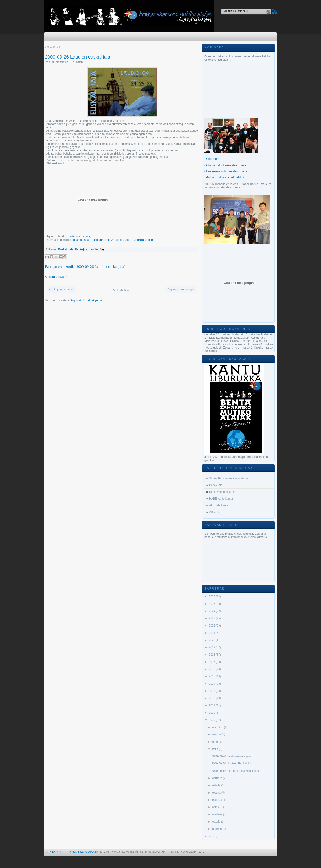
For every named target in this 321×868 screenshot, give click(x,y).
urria (215, 742)
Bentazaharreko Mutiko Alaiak (70, 852)
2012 (212, 698)
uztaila (217, 785)
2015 (212, 676)
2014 (212, 684)
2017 (212, 662)
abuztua (218, 778)
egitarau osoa (80, 240)
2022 (212, 626)
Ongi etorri (213, 159)
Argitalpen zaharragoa (181, 289)
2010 (212, 713)
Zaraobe (117, 240)
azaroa (217, 734)
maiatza (217, 800)
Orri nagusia (121, 290)
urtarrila (217, 829)
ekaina (217, 793)
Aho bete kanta (219, 505)
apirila (216, 807)
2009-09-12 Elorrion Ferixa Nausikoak (235, 771)
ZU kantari (216, 512)
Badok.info (216, 485)
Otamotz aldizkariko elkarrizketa (226, 165)
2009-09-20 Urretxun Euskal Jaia (232, 764)
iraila (216, 749)
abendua (218, 727)
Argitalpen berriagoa (62, 289)
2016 (212, 669)
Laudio (93, 249)
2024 (212, 611)
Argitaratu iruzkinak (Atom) (87, 300)
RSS (275, 12)
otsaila (217, 822)
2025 (212, 604)
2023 (212, 618)
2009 (212, 720)
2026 (212, 597)
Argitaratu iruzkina (56, 277)
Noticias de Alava (79, 237)
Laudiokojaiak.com (142, 240)
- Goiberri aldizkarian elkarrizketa (225, 178)
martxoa (218, 814)
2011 (212, 705)
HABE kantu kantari (221, 499)
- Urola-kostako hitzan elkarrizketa (226, 171)
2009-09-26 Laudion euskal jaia (78, 57)
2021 (212, 633)
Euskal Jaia (66, 249)
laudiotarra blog (100, 240)
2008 (212, 836)
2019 (212, 647)
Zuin (126, 240)
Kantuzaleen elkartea (222, 492)
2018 (212, 655)
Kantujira (81, 249)
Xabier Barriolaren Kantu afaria (228, 478)
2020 (212, 640)
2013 (212, 691)
